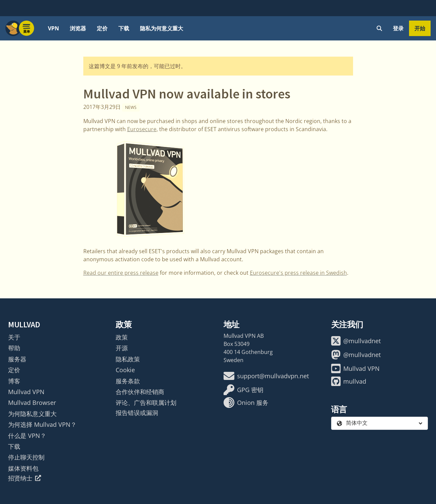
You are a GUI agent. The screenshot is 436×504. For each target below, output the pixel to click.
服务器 (17, 359)
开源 (122, 348)
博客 (14, 381)
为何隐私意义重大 (32, 414)
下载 (124, 28)
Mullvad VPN (26, 392)
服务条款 (128, 381)
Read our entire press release (121, 273)
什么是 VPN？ (27, 436)
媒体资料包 (23, 468)
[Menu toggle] (27, 28)
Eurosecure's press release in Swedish (298, 273)
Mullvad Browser (32, 403)
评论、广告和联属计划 (146, 403)
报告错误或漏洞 (137, 413)
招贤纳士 (25, 478)
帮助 (14, 348)
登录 (398, 28)
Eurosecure (142, 129)
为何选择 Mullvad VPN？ (42, 424)
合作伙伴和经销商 (140, 392)
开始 (420, 28)
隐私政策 (128, 359)
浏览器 (78, 28)
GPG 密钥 (243, 390)
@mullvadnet (356, 341)
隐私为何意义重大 (162, 28)
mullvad (349, 381)
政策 (122, 337)
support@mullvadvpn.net (266, 376)
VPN (53, 28)
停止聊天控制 (26, 457)
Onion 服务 (246, 403)
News (131, 107)
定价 (102, 28)
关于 (14, 337)
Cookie (125, 370)
